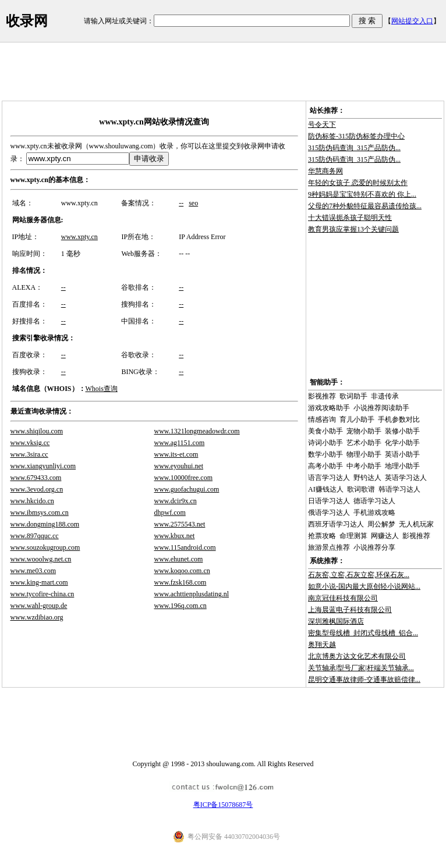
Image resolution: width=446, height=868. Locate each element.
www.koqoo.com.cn (182, 571)
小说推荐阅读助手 (381, 408)
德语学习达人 (374, 501)
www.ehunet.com (179, 559)
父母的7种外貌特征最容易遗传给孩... (365, 206)
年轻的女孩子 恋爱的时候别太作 (358, 183)
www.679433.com (36, 478)
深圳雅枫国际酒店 (336, 621)
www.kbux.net (175, 536)
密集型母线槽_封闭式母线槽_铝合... (363, 633)
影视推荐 (322, 396)
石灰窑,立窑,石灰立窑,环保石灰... (359, 575)
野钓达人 (367, 478)
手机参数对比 (399, 419)
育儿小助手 (357, 419)
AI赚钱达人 (326, 489)
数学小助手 (325, 454)
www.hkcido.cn (32, 501)
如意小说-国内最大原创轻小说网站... (364, 586)
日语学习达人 (329, 501)
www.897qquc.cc (35, 536)
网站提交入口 (412, 21)
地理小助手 (402, 466)
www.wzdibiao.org (37, 617)
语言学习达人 (329, 478)
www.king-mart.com (39, 582)
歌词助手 (353, 396)
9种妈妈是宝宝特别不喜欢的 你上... (362, 194)
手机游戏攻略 (374, 513)
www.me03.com (33, 571)
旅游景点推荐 (329, 547)
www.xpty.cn (79, 237)
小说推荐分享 (374, 547)
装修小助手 (402, 431)
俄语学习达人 (329, 513)
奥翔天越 (322, 645)
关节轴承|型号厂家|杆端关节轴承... (361, 668)
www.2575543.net (180, 524)
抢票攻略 (322, 536)
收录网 (27, 21)
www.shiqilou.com (37, 431)
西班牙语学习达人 (336, 524)
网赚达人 (385, 536)
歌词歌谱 (361, 489)
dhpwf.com (170, 513)
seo (193, 203)
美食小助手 (325, 431)
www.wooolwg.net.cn (41, 559)
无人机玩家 (416, 524)
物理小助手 (364, 454)
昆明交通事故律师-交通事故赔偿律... (364, 680)
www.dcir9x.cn (176, 501)
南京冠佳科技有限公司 (343, 598)
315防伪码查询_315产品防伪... (354, 148)
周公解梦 (381, 524)
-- (181, 203)
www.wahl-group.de (39, 606)
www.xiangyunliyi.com (43, 466)
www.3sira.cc (29, 454)
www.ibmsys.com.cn (40, 513)
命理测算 (353, 536)
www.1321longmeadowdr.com (197, 431)
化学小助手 (402, 443)
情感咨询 (322, 419)
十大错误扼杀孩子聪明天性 (350, 218)
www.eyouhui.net (179, 466)
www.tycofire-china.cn (43, 594)
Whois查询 (102, 389)
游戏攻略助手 (329, 408)
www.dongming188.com (45, 524)
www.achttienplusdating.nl (192, 594)
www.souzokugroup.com (45, 547)
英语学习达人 (406, 478)
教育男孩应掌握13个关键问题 (353, 229)
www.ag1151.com (180, 443)
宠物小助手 (364, 431)
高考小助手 (325, 466)
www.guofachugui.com (187, 489)
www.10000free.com (184, 478)
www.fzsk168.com (180, 582)
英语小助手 (402, 454)
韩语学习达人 (399, 489)
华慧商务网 (325, 171)
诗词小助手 (325, 443)
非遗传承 (385, 396)
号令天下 (322, 124)
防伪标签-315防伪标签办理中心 (356, 136)
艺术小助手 (364, 443)
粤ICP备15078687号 (223, 805)
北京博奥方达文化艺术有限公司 (357, 656)
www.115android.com (185, 547)
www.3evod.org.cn (37, 489)
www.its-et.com (176, 454)
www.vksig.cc (30, 443)
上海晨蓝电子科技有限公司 (350, 610)
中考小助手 (364, 466)
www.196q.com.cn (180, 606)
